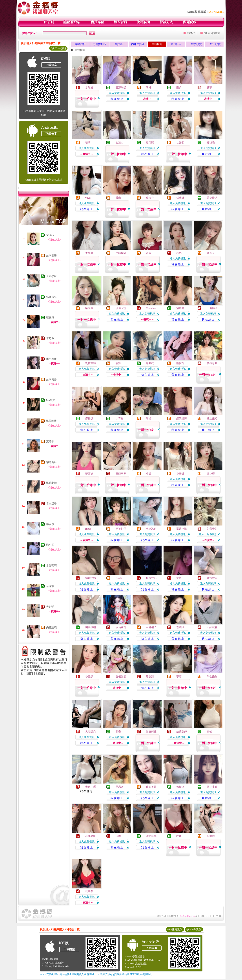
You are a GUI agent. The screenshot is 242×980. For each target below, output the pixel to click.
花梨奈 (89, 891)
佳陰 (118, 836)
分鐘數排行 (100, 44)
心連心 (120, 143)
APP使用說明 (175, 929)
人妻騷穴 (91, 732)
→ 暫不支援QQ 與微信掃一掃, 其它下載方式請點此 (125, 974)
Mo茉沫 (51, 400)
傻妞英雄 (151, 787)
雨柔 (179, 87)
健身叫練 (151, 732)
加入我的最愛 (212, 33)
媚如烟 (180, 787)
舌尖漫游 (212, 198)
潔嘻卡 (50, 442)
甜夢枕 (150, 363)
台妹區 (119, 44)
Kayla (119, 578)
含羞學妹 (51, 276)
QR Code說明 (58, 48)
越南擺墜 (51, 256)
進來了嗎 (91, 787)
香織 (118, 198)
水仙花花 (121, 627)
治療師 (180, 308)
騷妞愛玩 (212, 578)
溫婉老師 (51, 483)
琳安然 (50, 524)
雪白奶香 (51, 504)
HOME (191, 33)
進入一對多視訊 (208, 534)
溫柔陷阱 (51, 421)
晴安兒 (50, 318)
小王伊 (89, 676)
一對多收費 (195, 44)
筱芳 (149, 253)
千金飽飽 (212, 676)
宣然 (209, 732)
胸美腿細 (91, 627)
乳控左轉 (91, 363)
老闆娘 (180, 627)
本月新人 (176, 44)
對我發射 (212, 529)
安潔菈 (50, 235)
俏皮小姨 (212, 787)
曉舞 (118, 363)
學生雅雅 (51, 359)
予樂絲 (89, 253)
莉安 (118, 732)
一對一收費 (214, 44)
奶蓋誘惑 (51, 627)
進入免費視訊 (117, 93)
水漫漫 (89, 87)
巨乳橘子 (151, 627)
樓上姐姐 (212, 418)
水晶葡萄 (51, 565)
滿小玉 (50, 545)
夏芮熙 (150, 143)
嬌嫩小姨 (91, 578)
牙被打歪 (121, 529)
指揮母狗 (212, 363)
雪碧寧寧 (121, 474)
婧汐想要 (182, 418)
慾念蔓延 (51, 462)
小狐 (149, 474)
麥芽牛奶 (121, 87)
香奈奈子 (212, 253)
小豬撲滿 (121, 253)
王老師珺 (212, 308)
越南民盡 (51, 380)
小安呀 (180, 474)
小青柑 (120, 418)
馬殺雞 (211, 836)
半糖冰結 (151, 529)
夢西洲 (89, 474)
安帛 (179, 578)
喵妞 (149, 418)
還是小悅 (182, 529)
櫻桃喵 (211, 143)
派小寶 (211, 474)
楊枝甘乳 (151, 578)
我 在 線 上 (117, 99)
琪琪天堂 (121, 308)
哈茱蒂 (89, 308)
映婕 (179, 836)
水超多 (50, 338)
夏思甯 (120, 787)
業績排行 (80, 44)
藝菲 (209, 87)
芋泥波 (50, 586)
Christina (151, 308)
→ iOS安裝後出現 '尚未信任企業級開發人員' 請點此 (67, 974)
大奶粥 (50, 607)
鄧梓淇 (89, 418)
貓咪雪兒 (51, 297)
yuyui (88, 198)
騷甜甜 (150, 676)
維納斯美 (151, 836)
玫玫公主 (151, 198)
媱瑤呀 (180, 198)
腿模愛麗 (121, 676)
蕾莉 (88, 143)
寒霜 (179, 676)
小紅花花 (212, 627)
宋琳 (149, 87)
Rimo (88, 529)
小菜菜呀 (91, 836)
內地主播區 (138, 44)
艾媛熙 (180, 143)
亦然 (179, 253)
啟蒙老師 (182, 732)
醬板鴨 (180, 363)
